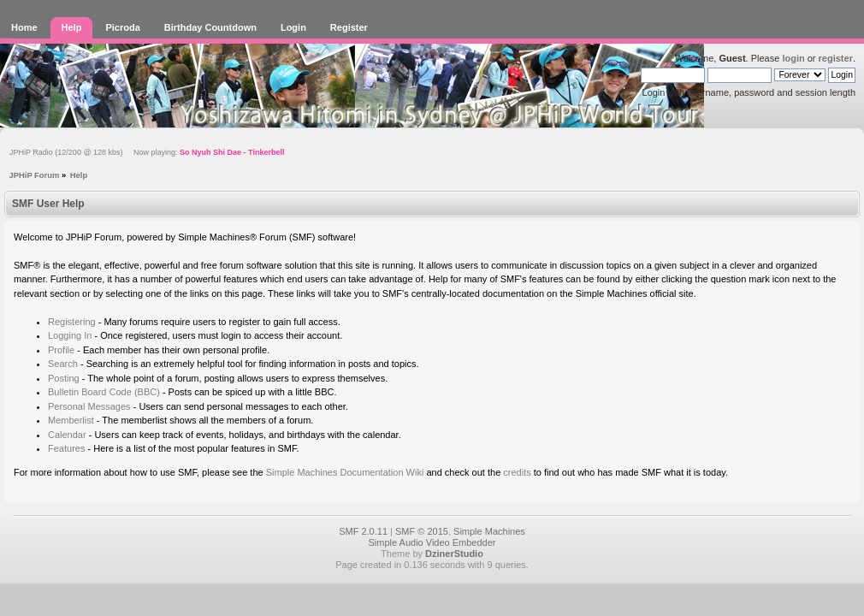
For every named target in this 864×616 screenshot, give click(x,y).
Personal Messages (89, 406)
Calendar (67, 435)
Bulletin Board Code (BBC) (104, 392)
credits (517, 472)
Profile (61, 350)
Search (63, 364)
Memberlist (71, 420)
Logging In (70, 335)
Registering (72, 322)
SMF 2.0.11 (363, 531)
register (836, 58)
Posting (64, 378)
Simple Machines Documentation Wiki (345, 472)
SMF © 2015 (422, 531)
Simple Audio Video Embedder (432, 542)
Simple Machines (489, 531)
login (793, 58)
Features (66, 448)
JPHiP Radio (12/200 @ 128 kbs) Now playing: (147, 152)
